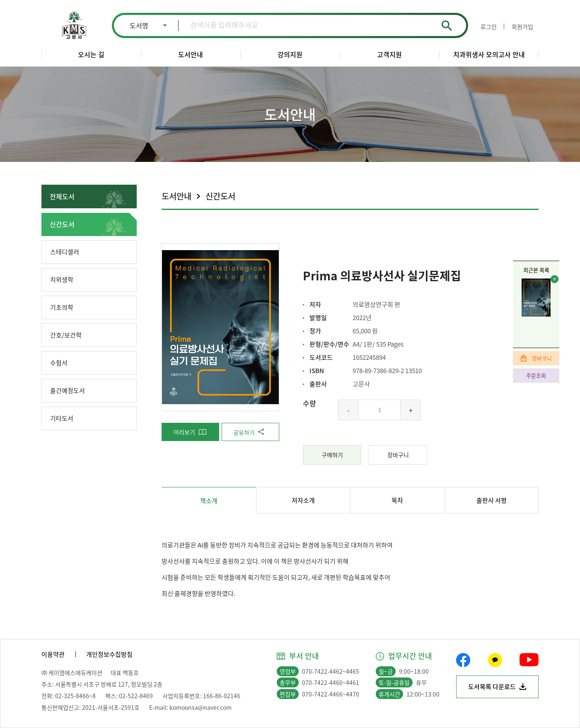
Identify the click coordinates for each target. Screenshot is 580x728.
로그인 (489, 27)
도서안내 (191, 54)
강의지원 (290, 54)
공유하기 (244, 432)
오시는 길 (91, 54)
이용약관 (53, 654)
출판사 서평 (492, 500)
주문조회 (536, 375)
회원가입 (522, 27)
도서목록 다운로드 (492, 687)
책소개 (209, 501)
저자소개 (303, 500)
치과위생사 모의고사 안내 (489, 54)
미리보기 (184, 432)
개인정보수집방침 (109, 654)
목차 (397, 500)
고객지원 (389, 54)
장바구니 (542, 358)
